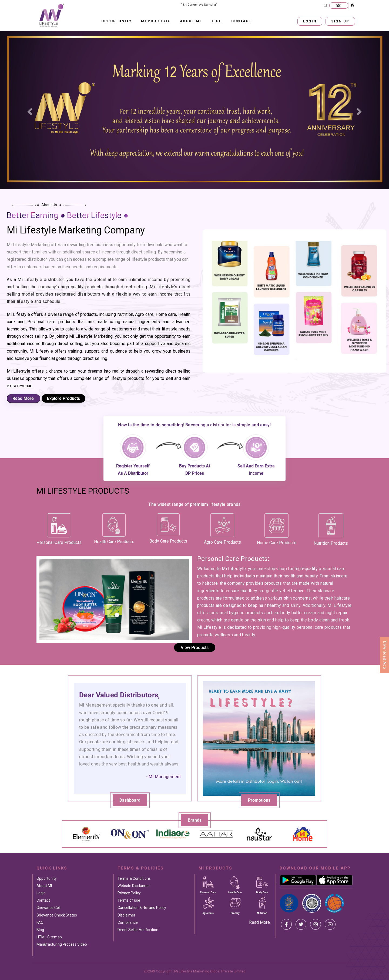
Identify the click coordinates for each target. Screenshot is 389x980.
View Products (195, 648)
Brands (195, 820)
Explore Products (63, 398)
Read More (24, 398)
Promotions (259, 800)
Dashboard (130, 800)
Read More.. (260, 922)
